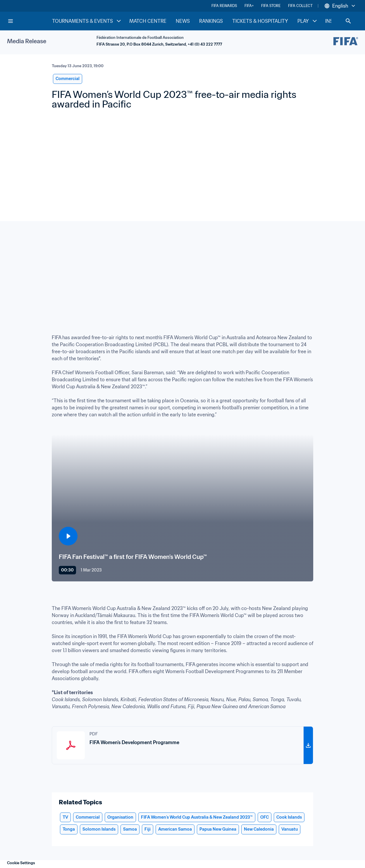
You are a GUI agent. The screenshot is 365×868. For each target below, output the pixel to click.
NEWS (183, 21)
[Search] (348, 21)
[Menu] (11, 21)
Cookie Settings (21, 863)
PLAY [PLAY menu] (308, 21)
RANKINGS (211, 21)
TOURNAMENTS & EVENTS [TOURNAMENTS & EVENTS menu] (87, 21)
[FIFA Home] (30, 21)
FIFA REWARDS (224, 6)
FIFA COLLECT (300, 6)
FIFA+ (249, 6)
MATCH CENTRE (148, 21)
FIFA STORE (271, 6)
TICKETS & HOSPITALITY (260, 21)
